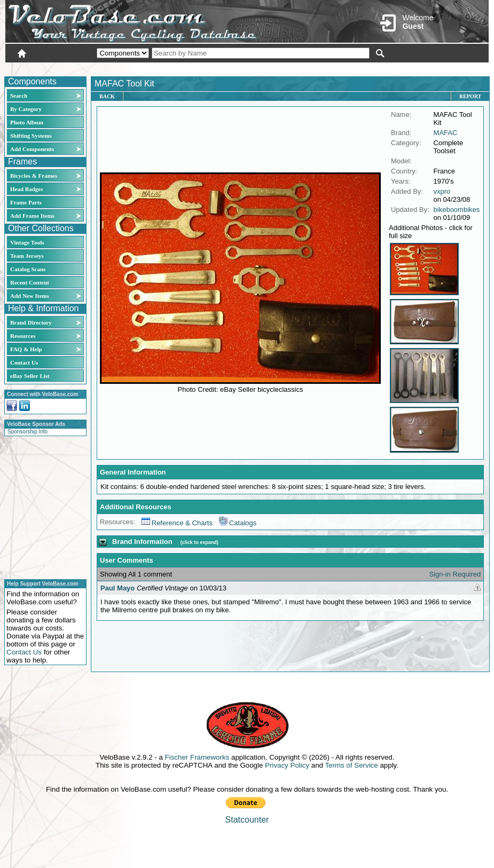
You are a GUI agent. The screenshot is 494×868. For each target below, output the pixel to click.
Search (19, 96)
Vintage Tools (27, 242)
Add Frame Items (32, 216)
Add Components (32, 149)
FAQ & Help (26, 349)
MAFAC (446, 133)
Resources (23, 336)
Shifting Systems (31, 136)
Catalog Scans (28, 269)
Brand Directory (31, 322)
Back (107, 96)
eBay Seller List (30, 376)
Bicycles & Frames (34, 176)
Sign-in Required (455, 574)
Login (394, 68)
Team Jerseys (27, 256)
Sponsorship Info (28, 432)
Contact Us (24, 362)
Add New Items (30, 296)
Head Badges (26, 189)
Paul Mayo (117, 588)
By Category (26, 109)
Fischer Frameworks (197, 757)
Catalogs (238, 523)
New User (429, 68)
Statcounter (247, 820)
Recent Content (30, 282)
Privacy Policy (287, 765)
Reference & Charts (177, 523)
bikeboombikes (457, 210)
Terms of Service (351, 765)
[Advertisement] (42, 506)
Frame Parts (26, 202)
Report (470, 96)
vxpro (442, 191)
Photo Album (27, 122)
